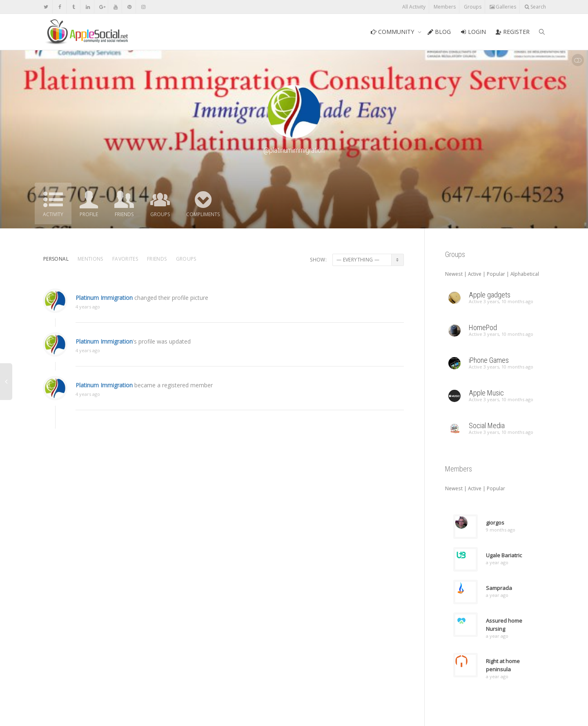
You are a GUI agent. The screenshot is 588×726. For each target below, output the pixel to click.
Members (445, 7)
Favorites (125, 259)
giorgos (495, 523)
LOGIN (473, 32)
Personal (56, 259)
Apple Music (486, 393)
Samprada (499, 588)
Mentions (90, 259)
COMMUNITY (393, 32)
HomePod (483, 327)
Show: (318, 260)
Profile (89, 214)
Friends (124, 214)
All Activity (414, 7)
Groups (473, 7)
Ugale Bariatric (504, 555)
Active (475, 274)
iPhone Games (489, 360)
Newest (454, 274)
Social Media (487, 426)
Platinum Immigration (104, 305)
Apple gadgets (490, 295)
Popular (496, 274)
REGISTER (513, 32)
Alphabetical (525, 274)
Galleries (503, 7)
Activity (53, 214)
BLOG (439, 32)
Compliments (203, 214)
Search (535, 7)
